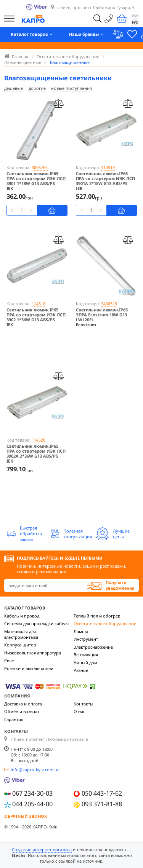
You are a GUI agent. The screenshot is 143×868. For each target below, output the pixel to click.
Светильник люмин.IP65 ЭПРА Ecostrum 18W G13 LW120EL (102, 315)
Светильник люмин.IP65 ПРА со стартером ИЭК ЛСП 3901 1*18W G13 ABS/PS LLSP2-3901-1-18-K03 (36, 181)
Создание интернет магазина (42, 850)
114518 (39, 304)
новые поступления (71, 88)
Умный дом (85, 663)
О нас (79, 711)
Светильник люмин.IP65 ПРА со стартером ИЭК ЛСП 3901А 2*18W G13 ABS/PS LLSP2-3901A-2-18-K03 (105, 181)
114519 (108, 167)
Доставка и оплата (23, 704)
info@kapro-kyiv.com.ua (35, 770)
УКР (135, 15)
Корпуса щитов (20, 645)
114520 (39, 440)
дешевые (14, 88)
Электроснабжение (93, 647)
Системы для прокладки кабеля (36, 623)
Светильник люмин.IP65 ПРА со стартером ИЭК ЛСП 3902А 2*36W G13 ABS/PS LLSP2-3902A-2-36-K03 (36, 454)
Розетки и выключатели (29, 668)
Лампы (81, 631)
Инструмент (86, 639)
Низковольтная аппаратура (33, 653)
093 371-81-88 (102, 804)
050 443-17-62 (102, 793)
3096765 (40, 167)
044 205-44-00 (32, 804)
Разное (81, 670)
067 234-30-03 (32, 793)
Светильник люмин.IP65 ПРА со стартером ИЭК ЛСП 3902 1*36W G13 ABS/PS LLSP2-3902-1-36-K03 (36, 317)
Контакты (84, 704)
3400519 (109, 304)
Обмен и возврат (22, 711)
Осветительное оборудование (105, 623)
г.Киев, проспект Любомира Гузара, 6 (96, 7)
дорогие (37, 88)
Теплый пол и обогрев (97, 616)
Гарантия (14, 719)
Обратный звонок (26, 816)
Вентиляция (86, 655)
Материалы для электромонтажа (21, 634)
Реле (9, 660)
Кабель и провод (22, 616)
